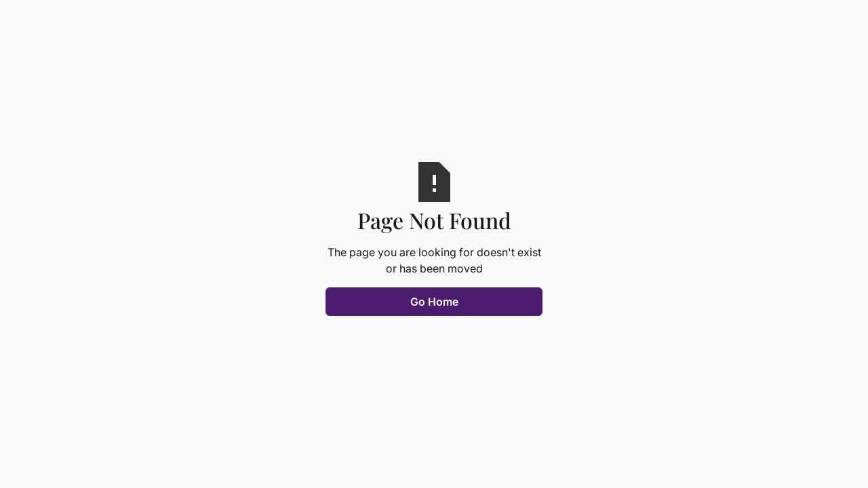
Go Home (434, 302)
